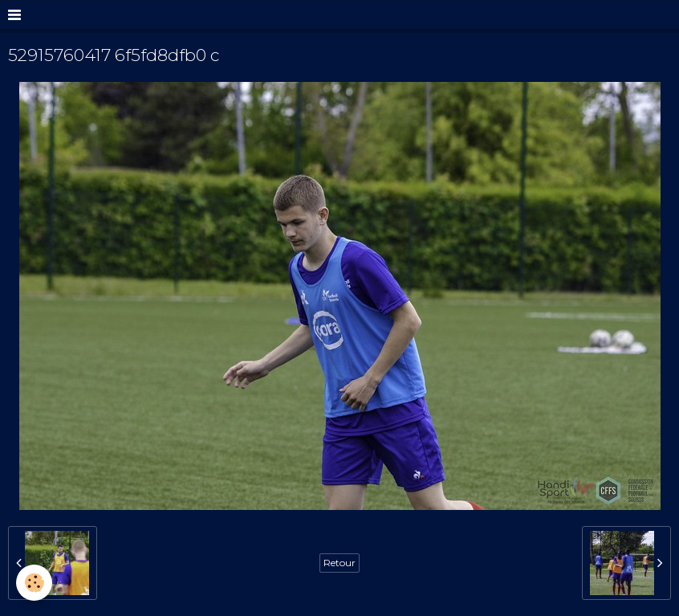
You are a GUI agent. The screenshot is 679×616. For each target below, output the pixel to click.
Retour (339, 563)
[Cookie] (34, 583)
